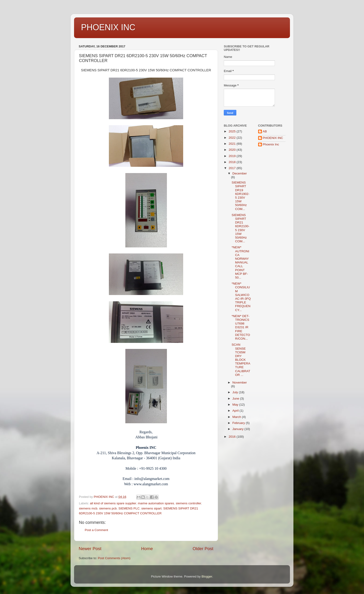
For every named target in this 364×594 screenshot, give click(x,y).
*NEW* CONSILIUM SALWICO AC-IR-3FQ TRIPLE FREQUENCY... (241, 297)
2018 (233, 162)
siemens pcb (108, 508)
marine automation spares (156, 503)
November (240, 382)
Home (147, 549)
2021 (233, 144)
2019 (233, 156)
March (237, 417)
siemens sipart (151, 508)
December (240, 173)
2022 (233, 138)
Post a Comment (96, 530)
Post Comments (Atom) (114, 558)
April (236, 411)
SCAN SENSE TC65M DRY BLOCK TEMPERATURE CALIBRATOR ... (241, 360)
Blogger (207, 576)
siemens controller (188, 503)
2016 (233, 437)
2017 (233, 168)
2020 (233, 150)
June (236, 399)
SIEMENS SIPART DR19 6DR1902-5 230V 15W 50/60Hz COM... (241, 196)
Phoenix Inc (271, 144)
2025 (233, 131)
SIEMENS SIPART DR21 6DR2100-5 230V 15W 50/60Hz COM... (241, 228)
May (236, 405)
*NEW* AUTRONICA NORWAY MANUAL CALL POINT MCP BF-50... (240, 262)
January (238, 429)
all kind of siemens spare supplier (113, 503)
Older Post (203, 549)
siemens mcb (88, 508)
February (239, 423)
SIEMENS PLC (129, 508)
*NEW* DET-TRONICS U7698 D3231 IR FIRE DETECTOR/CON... (241, 327)
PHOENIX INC (108, 27)
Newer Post (90, 549)
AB (265, 131)
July (236, 392)
